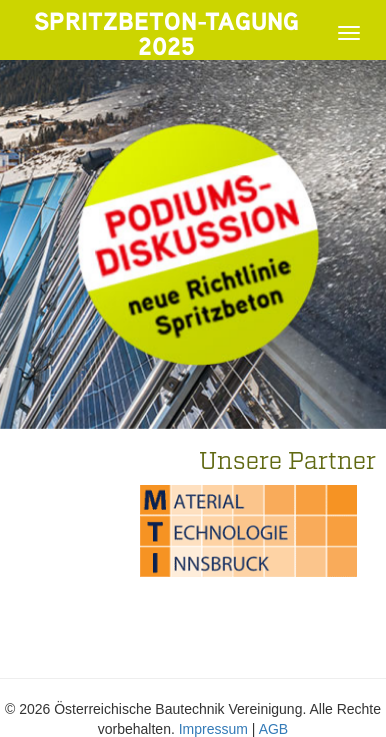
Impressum (213, 729)
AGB (274, 729)
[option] (248, 531)
